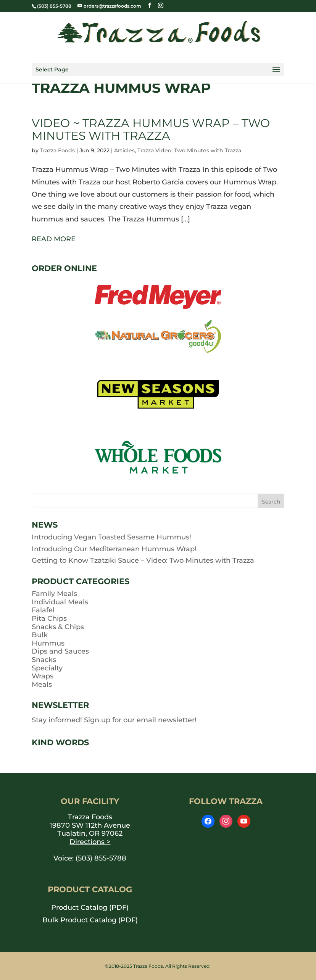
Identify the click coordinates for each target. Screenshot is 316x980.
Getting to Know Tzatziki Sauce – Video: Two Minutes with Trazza (143, 560)
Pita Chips (49, 618)
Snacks (44, 660)
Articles (124, 150)
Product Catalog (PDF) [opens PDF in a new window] (90, 907)
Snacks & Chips (58, 627)
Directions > (90, 842)
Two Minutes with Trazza (208, 150)
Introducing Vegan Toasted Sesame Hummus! (111, 537)
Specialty (47, 668)
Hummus (48, 643)
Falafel (43, 610)
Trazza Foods (57, 150)
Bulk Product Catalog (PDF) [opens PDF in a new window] (90, 920)
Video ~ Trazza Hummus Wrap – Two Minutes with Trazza (151, 129)
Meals (42, 685)
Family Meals (54, 594)
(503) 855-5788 (101, 858)
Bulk (40, 635)
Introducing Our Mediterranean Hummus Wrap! (114, 549)
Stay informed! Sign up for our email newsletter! (114, 720)
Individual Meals (60, 602)
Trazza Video (154, 150)
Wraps (43, 676)
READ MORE (54, 239)
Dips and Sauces (60, 651)
